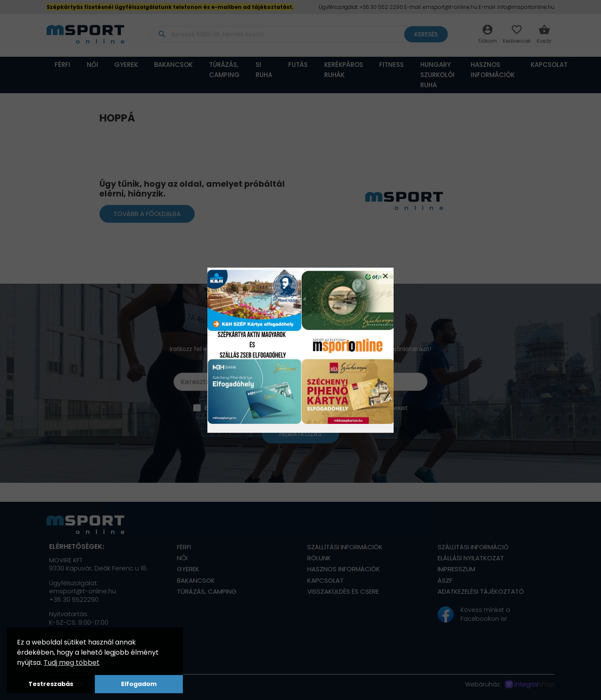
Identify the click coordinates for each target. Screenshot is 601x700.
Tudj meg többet (72, 663)
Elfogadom (139, 684)
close (385, 276)
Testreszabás (51, 684)
